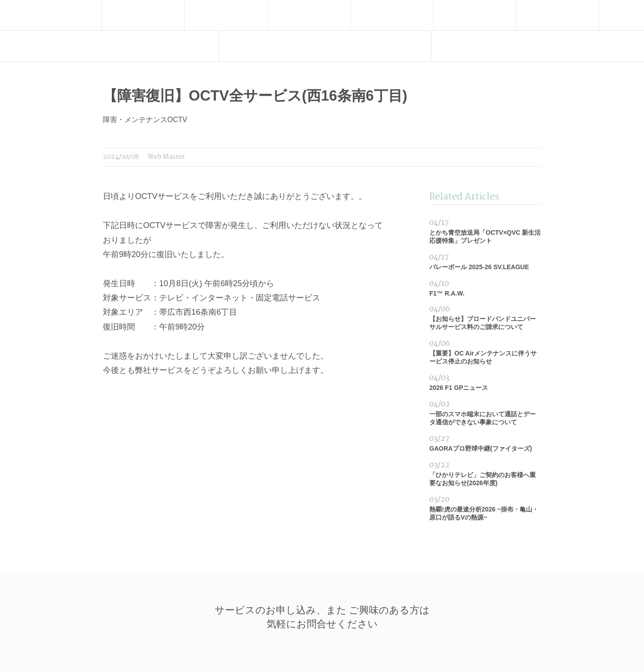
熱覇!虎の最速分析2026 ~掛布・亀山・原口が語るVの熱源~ (485, 507)
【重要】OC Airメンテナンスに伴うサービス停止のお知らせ (485, 351)
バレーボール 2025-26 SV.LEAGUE (485, 261)
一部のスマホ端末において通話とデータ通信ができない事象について (485, 412)
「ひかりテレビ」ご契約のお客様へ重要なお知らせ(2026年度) (485, 473)
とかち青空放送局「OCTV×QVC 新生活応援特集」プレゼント (485, 230)
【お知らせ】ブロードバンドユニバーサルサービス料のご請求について (485, 317)
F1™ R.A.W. (485, 287)
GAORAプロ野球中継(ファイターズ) (485, 442)
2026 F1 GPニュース (485, 382)
